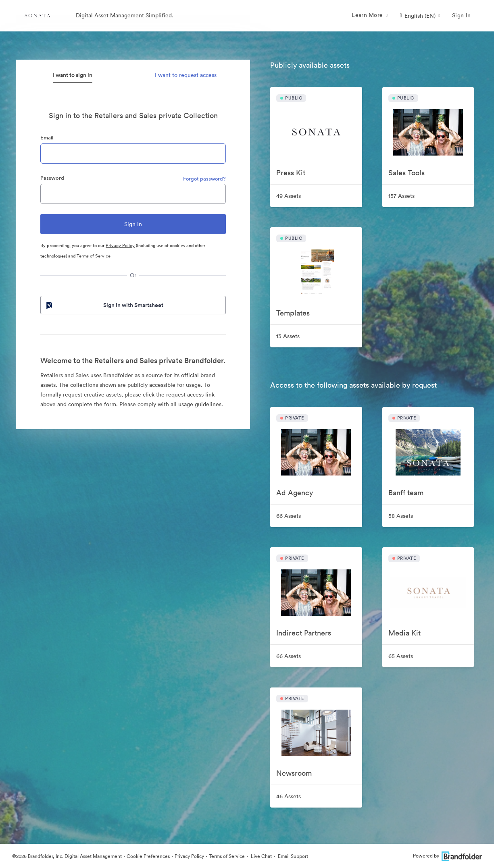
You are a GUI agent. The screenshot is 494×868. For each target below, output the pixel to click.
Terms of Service (94, 256)
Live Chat (261, 856)
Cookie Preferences (148, 856)
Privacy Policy (120, 245)
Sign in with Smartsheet (104, 305)
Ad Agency (295, 493)
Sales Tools (406, 173)
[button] (420, 16)
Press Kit (291, 173)
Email (47, 138)
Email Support (292, 856)
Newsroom (294, 773)
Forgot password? (204, 179)
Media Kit (404, 633)
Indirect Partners (304, 633)
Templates (293, 313)
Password (52, 178)
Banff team (406, 493)
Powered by (447, 856)
